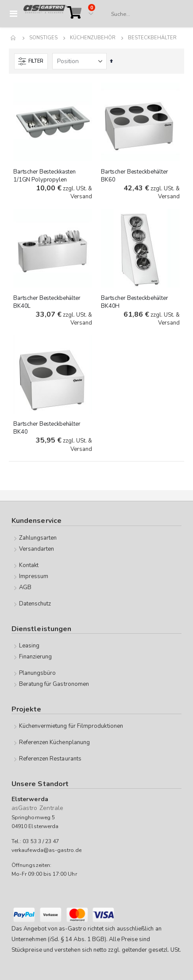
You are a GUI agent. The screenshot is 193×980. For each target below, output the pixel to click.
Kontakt (29, 565)
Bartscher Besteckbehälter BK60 (135, 176)
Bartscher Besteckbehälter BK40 (47, 428)
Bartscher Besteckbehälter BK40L (47, 302)
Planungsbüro (38, 673)
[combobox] (143, 14)
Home (14, 38)
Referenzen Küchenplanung (55, 742)
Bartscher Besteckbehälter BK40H (135, 302)
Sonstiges (43, 38)
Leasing (29, 646)
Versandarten (37, 549)
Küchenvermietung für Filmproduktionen (71, 726)
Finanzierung (36, 657)
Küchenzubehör (93, 38)
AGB (25, 587)
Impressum (34, 576)
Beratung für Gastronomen (54, 684)
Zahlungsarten (38, 538)
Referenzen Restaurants (50, 759)
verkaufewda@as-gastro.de (47, 850)
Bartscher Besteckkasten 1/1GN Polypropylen (44, 176)
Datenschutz (35, 604)
